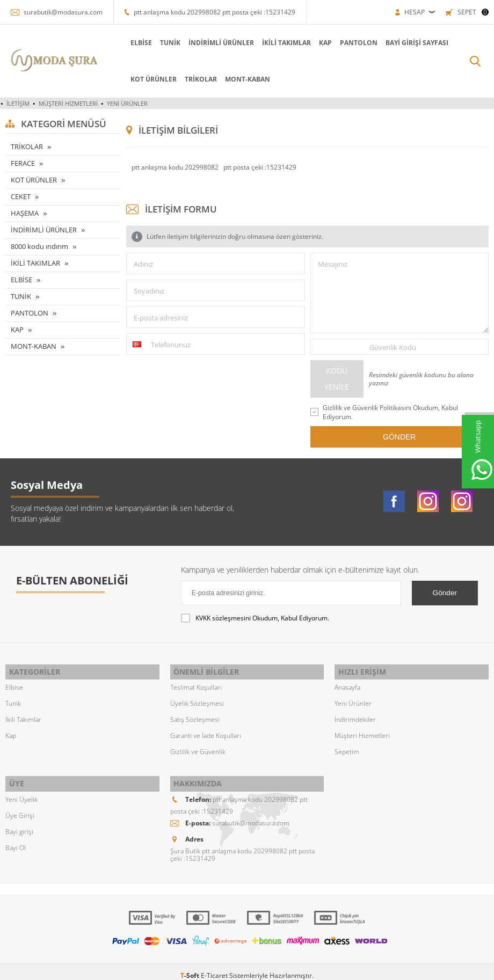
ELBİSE (99, 43)
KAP (284, 43)
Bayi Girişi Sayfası (375, 43)
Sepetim (347, 747)
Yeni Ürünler (127, 103)
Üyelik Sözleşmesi (197, 699)
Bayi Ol (16, 839)
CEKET (21, 196)
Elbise (14, 683)
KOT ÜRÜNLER (112, 79)
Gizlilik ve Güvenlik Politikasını (367, 408)
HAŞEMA (25, 213)
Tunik (13, 699)
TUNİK (128, 43)
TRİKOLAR (159, 79)
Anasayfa (347, 683)
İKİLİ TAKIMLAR (245, 43)
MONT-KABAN (206, 79)
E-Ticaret (214, 966)
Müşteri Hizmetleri (68, 103)
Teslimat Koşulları (196, 683)
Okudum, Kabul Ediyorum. (255, 618)
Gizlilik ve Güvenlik (198, 747)
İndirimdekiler (355, 715)
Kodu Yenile (337, 379)
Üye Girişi (20, 806)
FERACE (23, 163)
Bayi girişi (19, 822)
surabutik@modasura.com (63, 12)
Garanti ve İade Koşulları (206, 731)
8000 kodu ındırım (39, 246)
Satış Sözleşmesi (195, 715)
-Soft (191, 966)
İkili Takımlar (23, 715)
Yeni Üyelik (21, 790)
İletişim (18, 103)
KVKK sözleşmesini (223, 618)
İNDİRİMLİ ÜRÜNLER (179, 43)
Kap (11, 731)
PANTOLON (317, 43)
